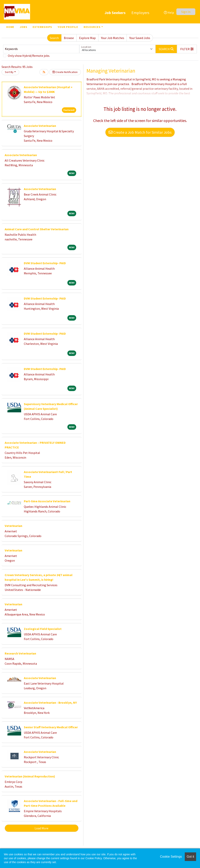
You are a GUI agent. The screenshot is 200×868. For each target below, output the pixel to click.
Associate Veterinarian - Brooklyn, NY (50, 703)
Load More (42, 828)
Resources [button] (92, 27)
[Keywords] (41, 49)
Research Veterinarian (20, 653)
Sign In (186, 12)
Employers (140, 13)
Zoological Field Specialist (43, 629)
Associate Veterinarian (40, 126)
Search (54, 38)
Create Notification (65, 72)
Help (169, 12)
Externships (42, 27)
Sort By (9, 72)
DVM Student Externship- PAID (45, 263)
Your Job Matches (113, 38)
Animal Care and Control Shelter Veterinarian (37, 229)
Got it (190, 857)
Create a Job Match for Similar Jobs (140, 132)
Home (10, 27)
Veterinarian (13, 526)
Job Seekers (115, 13)
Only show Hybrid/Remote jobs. (29, 56)
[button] (187, 49)
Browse (69, 38)
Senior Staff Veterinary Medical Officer (51, 727)
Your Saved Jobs (140, 38)
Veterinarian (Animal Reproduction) (30, 776)
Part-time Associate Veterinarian (47, 501)
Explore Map (87, 38)
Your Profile (68, 27)
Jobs (23, 27)
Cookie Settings (171, 857)
